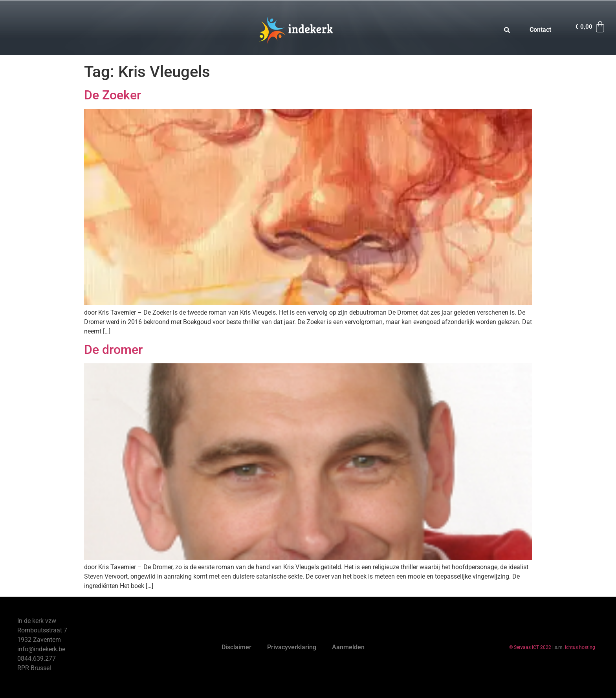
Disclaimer (236, 647)
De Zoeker (113, 95)
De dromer (113, 350)
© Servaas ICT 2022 (530, 647)
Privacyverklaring (292, 647)
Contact (540, 30)
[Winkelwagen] (591, 27)
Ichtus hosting (580, 647)
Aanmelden (348, 647)
